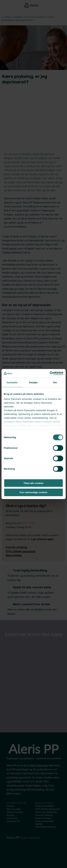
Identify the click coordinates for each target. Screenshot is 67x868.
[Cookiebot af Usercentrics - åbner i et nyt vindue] (48, 373)
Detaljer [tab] (33, 382)
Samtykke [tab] (12, 382)
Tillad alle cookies (34, 483)
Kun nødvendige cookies (33, 492)
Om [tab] (55, 382)
